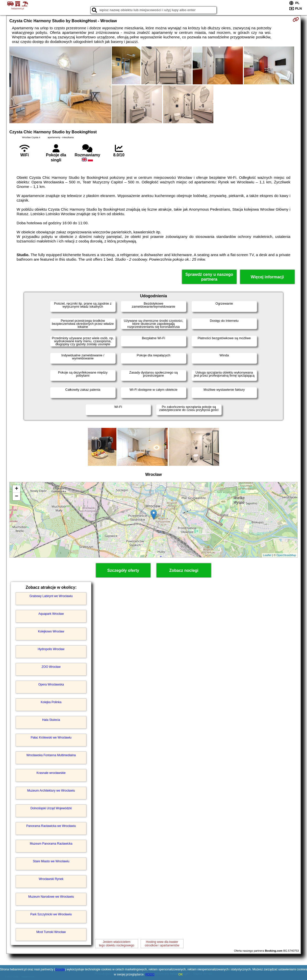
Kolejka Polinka (51, 702)
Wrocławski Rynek (51, 879)
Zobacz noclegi (184, 570)
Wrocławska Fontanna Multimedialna (51, 755)
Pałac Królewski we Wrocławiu (51, 738)
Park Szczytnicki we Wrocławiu (51, 914)
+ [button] (17, 489)
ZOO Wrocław (51, 667)
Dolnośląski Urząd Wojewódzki (51, 808)
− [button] (17, 497)
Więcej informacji (267, 277)
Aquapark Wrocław (51, 614)
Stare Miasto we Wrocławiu (51, 861)
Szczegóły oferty (123, 570)
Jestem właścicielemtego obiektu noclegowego (117, 944)
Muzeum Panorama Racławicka (51, 844)
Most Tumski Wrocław (51, 932)
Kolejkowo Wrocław (51, 631)
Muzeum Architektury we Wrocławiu (51, 791)
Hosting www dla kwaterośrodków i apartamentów (162, 944)
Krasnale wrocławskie (51, 773)
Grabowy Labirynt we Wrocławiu (51, 596)
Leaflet (267, 555)
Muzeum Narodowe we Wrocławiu (51, 897)
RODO (150, 974)
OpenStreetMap (286, 555)
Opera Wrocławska (51, 684)
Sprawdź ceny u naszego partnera (209, 277)
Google (60, 969)
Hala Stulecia (51, 720)
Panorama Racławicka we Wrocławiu (51, 826)
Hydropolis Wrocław (51, 649)
